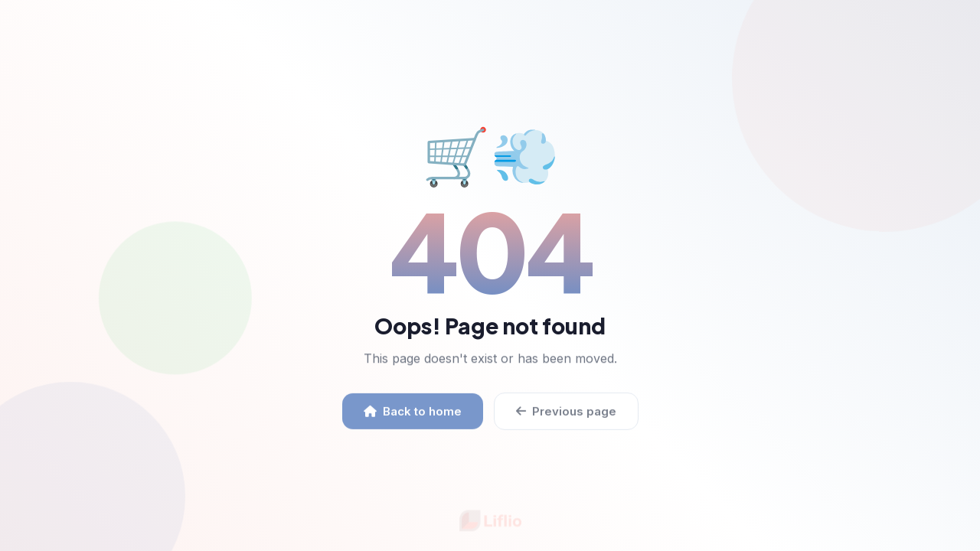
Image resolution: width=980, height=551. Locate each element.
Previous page (566, 415)
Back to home (413, 415)
